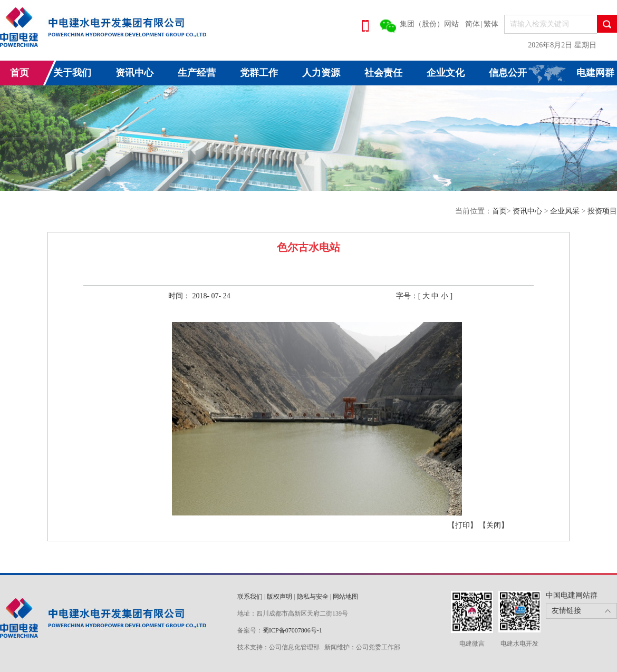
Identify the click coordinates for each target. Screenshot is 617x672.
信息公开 (508, 73)
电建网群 (595, 73)
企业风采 (566, 211)
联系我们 (250, 597)
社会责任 (383, 73)
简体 (473, 24)
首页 (20, 73)
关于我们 (72, 73)
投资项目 (602, 211)
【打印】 (462, 525)
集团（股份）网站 (429, 24)
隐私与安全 (313, 597)
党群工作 (259, 73)
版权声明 (279, 597)
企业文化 (446, 73)
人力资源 (321, 73)
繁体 (491, 24)
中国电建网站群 (572, 595)
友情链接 (566, 611)
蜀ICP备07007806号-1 (292, 630)
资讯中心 (134, 73)
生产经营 (197, 73)
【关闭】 (494, 525)
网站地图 (345, 597)
